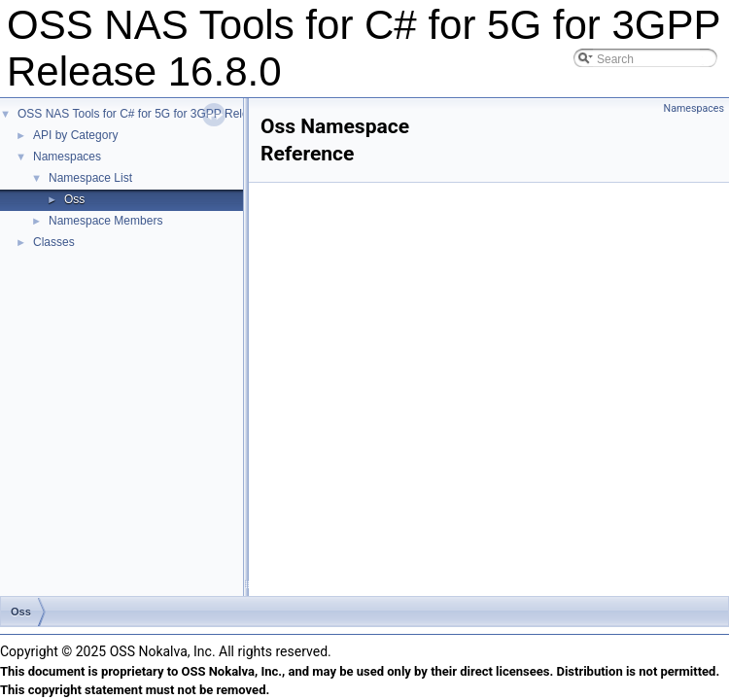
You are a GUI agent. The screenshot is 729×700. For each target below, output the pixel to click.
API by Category (75, 135)
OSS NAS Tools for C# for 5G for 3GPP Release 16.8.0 (160, 114)
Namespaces (67, 157)
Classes (54, 242)
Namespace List (90, 178)
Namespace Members (105, 221)
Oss (74, 199)
